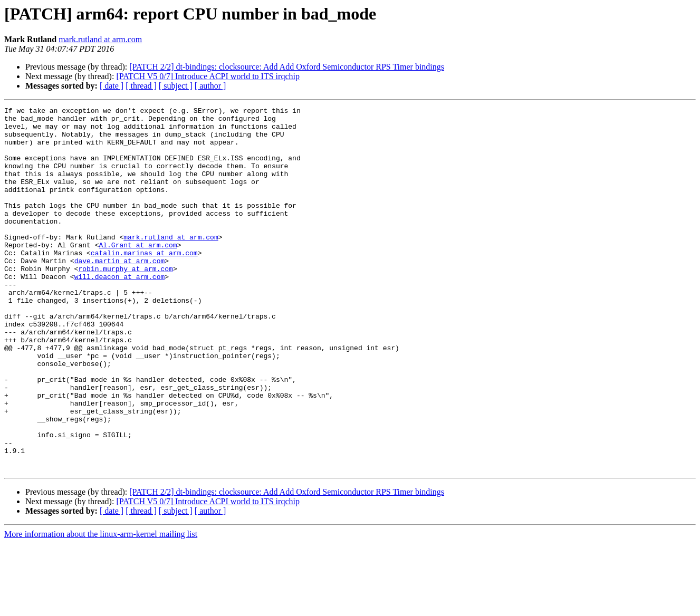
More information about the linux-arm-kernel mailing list (101, 607)
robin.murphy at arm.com (125, 302)
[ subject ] (176, 86)
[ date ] (112, 86)
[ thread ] (141, 86)
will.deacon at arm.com (120, 311)
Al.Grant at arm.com (138, 273)
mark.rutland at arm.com (100, 39)
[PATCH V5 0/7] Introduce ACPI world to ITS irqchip (208, 76)
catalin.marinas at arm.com (144, 283)
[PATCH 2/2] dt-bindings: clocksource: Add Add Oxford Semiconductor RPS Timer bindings (287, 67)
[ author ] (210, 86)
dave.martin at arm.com (120, 292)
